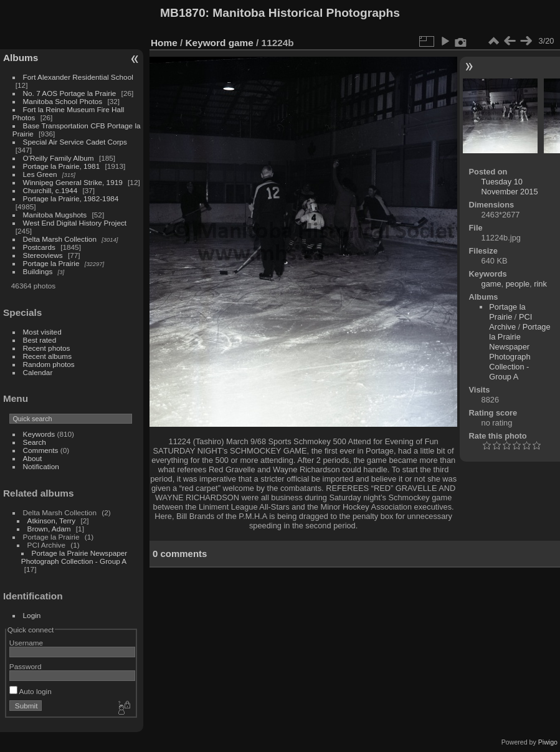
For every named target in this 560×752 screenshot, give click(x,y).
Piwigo (548, 742)
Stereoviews (43, 255)
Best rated (40, 340)
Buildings (38, 271)
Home (164, 43)
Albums (21, 58)
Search (35, 442)
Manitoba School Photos (63, 101)
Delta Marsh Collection (60, 239)
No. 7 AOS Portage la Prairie (70, 93)
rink (540, 284)
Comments (41, 450)
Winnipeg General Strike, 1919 (73, 182)
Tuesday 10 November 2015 (510, 187)
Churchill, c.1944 (50, 190)
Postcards (39, 247)
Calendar (38, 372)
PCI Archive (510, 322)
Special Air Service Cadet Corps (75, 142)
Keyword (206, 43)
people (518, 284)
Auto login (31, 691)
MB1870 (183, 13)
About (33, 458)
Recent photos (47, 348)
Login (32, 615)
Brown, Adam (49, 529)
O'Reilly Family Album (59, 158)
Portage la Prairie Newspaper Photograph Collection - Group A (74, 557)
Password (26, 666)
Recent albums (47, 356)
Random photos (49, 364)
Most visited (42, 332)
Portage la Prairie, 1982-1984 (71, 198)
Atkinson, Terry (52, 521)
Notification (41, 466)
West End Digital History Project (75, 223)
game (241, 43)
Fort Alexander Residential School (78, 77)
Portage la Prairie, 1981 (62, 166)
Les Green (40, 174)
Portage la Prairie (51, 263)
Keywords (39, 434)
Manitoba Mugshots (55, 215)
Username (26, 643)
